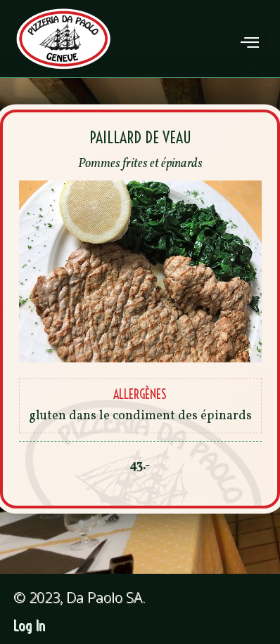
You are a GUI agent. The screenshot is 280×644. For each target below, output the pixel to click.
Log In (30, 626)
